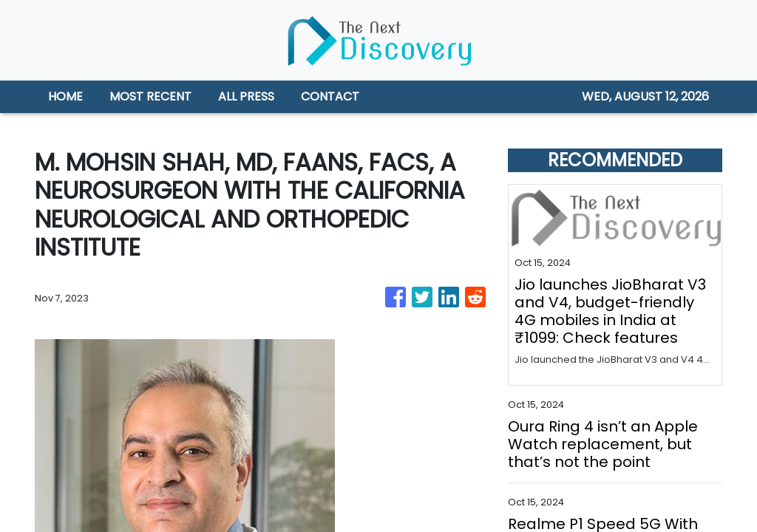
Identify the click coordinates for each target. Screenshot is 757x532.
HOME (65, 96)
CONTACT (330, 96)
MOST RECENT (150, 96)
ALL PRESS (246, 96)
